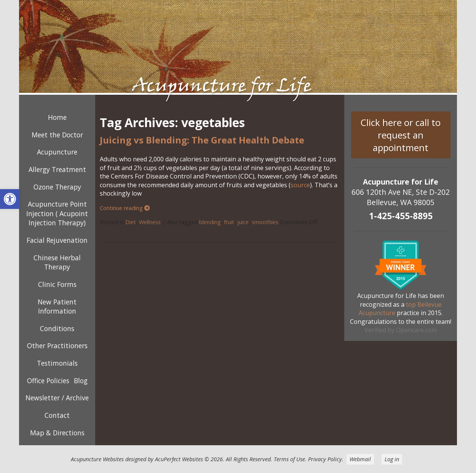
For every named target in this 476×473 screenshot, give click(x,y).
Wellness (150, 222)
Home (57, 117)
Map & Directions (57, 433)
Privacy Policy (325, 459)
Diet (131, 222)
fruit (229, 222)
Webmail (360, 459)
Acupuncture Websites (97, 459)
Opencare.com (416, 330)
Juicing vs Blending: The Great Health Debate (202, 140)
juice (243, 222)
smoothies (265, 222)
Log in (392, 459)
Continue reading (125, 208)
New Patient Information (57, 307)
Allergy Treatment (57, 169)
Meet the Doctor (57, 135)
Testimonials (57, 363)
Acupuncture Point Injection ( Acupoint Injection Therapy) (57, 213)
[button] (10, 199)
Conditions (57, 328)
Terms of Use (289, 459)
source (300, 185)
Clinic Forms (57, 284)
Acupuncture (57, 152)
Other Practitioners (57, 346)
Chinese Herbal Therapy (57, 262)
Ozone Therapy (57, 187)
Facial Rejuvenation (57, 240)
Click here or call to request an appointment (401, 135)
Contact (57, 415)
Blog (81, 381)
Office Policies (48, 381)
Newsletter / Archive (57, 398)
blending (210, 222)
